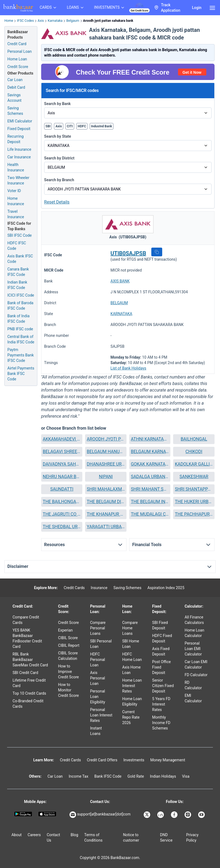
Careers (34, 835)
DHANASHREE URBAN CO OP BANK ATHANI (106, 464)
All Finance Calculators (194, 620)
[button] (157, 252)
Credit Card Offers (102, 760)
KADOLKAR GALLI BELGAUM (194, 464)
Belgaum (73, 21)
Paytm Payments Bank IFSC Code (21, 355)
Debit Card (16, 87)
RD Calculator (193, 685)
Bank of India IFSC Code (18, 319)
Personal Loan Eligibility (97, 697)
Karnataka (55, 21)
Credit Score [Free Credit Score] (18, 67)
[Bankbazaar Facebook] (175, 815)
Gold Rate (136, 776)
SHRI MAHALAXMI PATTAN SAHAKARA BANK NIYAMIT (106, 489)
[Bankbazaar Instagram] (188, 815)
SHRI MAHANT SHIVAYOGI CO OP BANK (150, 489)
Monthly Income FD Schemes (161, 723)
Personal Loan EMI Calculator (193, 649)
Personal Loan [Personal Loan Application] (19, 51)
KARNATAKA (121, 314)
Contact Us (53, 838)
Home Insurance (16, 201)
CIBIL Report (69, 645)
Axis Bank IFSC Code (20, 259)
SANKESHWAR (194, 477)
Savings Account (14, 98)
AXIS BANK (120, 281)
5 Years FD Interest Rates (161, 704)
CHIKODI (194, 452)
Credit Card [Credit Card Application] (17, 44)
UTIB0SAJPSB (128, 253)
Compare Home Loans (130, 628)
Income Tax (79, 776)
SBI (48, 126)
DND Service (166, 838)
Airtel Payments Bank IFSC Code (21, 374)
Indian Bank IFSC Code (17, 285)
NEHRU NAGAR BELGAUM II (62, 477)
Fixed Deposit (19, 129)
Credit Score (68, 623)
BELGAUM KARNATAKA (150, 452)
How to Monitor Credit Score (68, 690)
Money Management (168, 760)
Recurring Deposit (16, 139)
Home (9, 21)
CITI (70, 126)
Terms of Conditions (93, 838)
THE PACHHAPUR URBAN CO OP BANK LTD (194, 514)
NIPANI (106, 477)
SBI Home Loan (131, 644)
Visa (186, 776)
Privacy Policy (192, 838)
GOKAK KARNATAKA (150, 464)
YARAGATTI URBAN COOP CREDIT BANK (106, 527)
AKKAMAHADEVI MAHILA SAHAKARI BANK (62, 439)
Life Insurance (19, 149)
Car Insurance (19, 157)
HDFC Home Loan (132, 657)
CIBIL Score (68, 638)
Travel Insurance (16, 214)
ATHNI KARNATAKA (150, 439)
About (16, 835)
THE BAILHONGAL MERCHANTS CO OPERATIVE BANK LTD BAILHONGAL (62, 502)
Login (197, 8)
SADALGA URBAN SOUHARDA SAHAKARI (150, 477)
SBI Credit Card (25, 673)
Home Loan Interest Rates (132, 686)
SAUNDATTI (62, 489)
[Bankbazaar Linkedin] (161, 815)
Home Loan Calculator (194, 633)
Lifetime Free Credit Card (29, 683)
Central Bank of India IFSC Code (21, 339)
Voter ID (14, 191)
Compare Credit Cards (26, 620)
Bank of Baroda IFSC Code (20, 306)
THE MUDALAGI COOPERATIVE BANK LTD (150, 514)
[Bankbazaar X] (147, 815)
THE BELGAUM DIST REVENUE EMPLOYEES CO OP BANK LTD (106, 502)
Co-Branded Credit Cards (28, 704)
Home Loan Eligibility (132, 701)
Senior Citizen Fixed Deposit (163, 686)
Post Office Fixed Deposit (161, 667)
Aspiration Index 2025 (166, 588)
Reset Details (57, 202)
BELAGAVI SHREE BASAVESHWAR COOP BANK (62, 452)
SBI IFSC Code (19, 235)
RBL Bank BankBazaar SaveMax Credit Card (30, 660)
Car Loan (15, 80)
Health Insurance (16, 167)
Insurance (99, 588)
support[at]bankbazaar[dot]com (100, 815)
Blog (74, 835)
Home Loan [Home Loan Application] (17, 59)
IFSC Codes (25, 21)
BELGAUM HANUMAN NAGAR (106, 452)
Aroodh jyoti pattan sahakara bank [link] (108, 21)
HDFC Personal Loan (97, 660)
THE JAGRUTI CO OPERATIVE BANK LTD (62, 514)
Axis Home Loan (131, 670)
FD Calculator (196, 675)
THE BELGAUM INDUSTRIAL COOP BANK (150, 502)
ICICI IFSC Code (21, 295)
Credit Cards (74, 588)
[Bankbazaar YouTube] (202, 815)
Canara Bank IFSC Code (18, 272)
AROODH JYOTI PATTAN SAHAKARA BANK (106, 439)
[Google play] (23, 814)
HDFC (82, 126)
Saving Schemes (15, 111)
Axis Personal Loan (97, 678)
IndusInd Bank (102, 126)
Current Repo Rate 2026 (131, 717)
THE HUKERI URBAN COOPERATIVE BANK (194, 502)
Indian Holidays (163, 776)
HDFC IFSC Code (17, 246)
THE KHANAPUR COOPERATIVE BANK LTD (106, 514)
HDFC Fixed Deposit (162, 638)
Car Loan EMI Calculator (196, 664)
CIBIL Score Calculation (68, 656)
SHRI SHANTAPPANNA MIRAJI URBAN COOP (194, 489)
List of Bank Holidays (128, 368)
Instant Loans (96, 731)
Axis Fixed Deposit (161, 651)
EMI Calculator (20, 121)
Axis (41, 21)
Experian (65, 630)
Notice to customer (131, 838)
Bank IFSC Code (108, 776)
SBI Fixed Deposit (160, 625)
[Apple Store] (47, 814)
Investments (134, 760)
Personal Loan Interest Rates (101, 715)
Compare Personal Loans (98, 628)
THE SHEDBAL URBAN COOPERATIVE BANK (62, 527)
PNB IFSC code (20, 329)
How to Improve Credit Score (68, 672)
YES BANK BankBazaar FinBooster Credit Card (27, 638)
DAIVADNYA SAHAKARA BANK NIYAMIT (62, 464)
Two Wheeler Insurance (18, 180)
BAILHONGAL (194, 439)
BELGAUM (119, 303)
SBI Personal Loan (101, 644)
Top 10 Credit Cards (29, 693)
